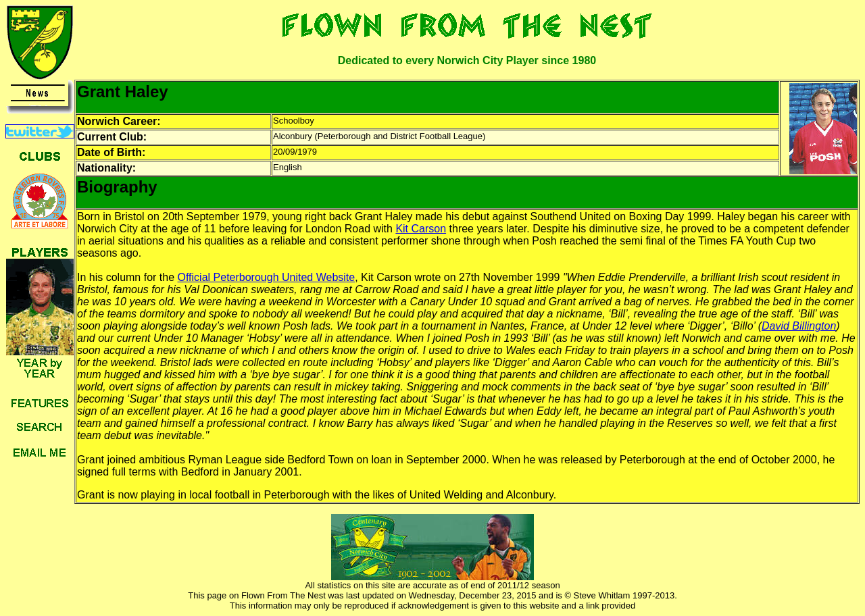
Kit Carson (421, 229)
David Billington (799, 326)
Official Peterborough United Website (267, 277)
